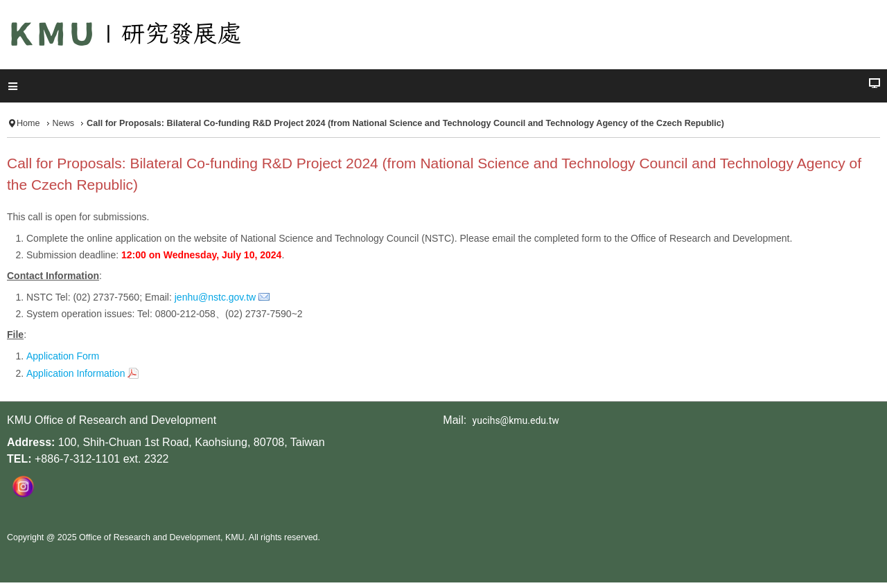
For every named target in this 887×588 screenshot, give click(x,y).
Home (28, 123)
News (64, 123)
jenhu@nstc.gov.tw (215, 297)
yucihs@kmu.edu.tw (516, 420)
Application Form (63, 356)
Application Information (76, 373)
